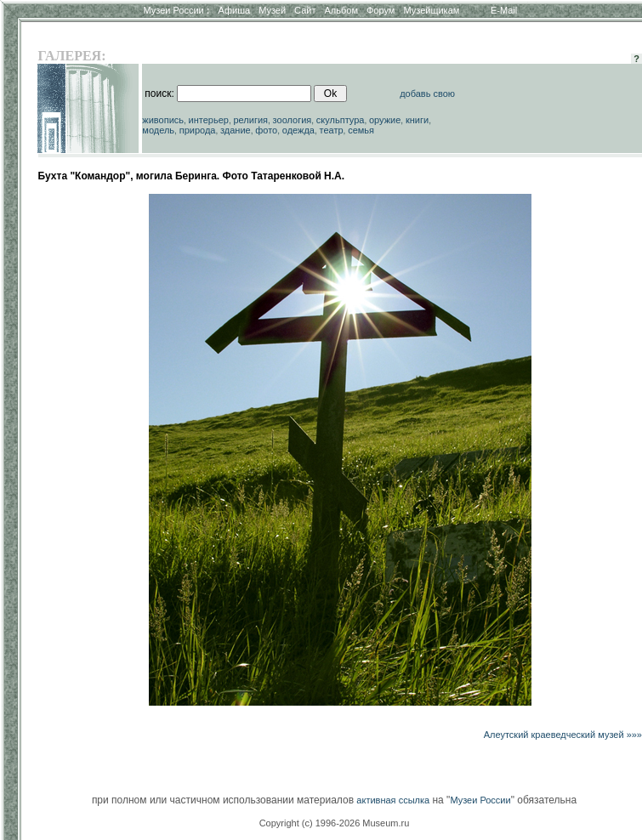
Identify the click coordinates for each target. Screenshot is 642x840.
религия (251, 120)
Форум (381, 10)
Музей (272, 10)
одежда (298, 130)
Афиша (235, 10)
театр (332, 130)
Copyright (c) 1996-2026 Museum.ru (335, 823)
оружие (385, 120)
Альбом (341, 10)
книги (417, 120)
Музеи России (176, 10)
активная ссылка (393, 800)
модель (158, 130)
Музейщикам (431, 10)
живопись (163, 120)
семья (361, 130)
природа (198, 130)
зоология (293, 120)
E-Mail (504, 10)
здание (236, 130)
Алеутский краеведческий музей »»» (563, 735)
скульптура (341, 120)
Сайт (305, 10)
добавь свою (427, 94)
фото (266, 130)
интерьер (209, 120)
